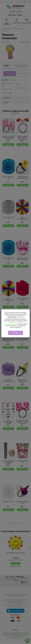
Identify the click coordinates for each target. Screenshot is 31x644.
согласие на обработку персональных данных (13, 323)
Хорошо (16, 333)
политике (20, 317)
